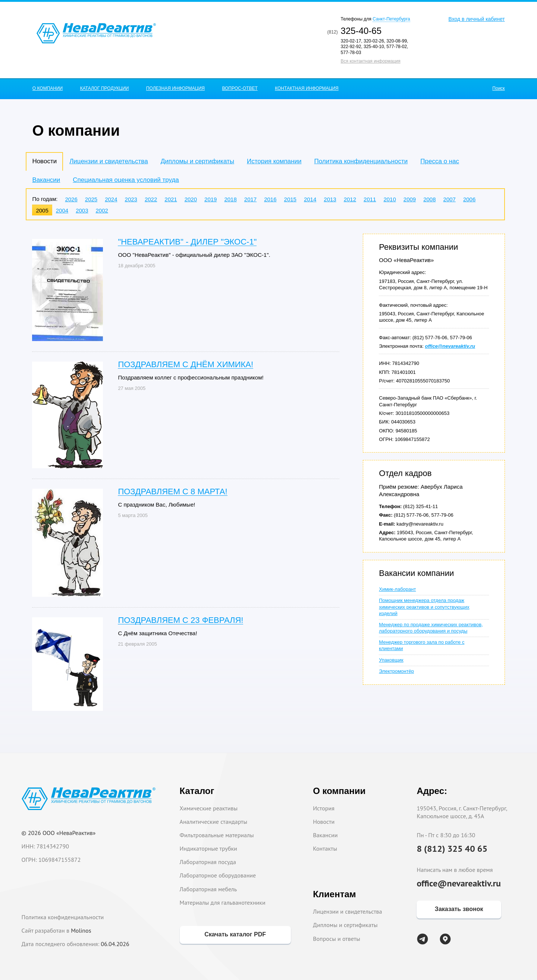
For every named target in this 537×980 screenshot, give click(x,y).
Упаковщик (391, 660)
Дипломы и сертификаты (197, 161)
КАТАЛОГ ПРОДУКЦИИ (105, 88)
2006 (469, 199)
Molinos (81, 930)
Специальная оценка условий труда (126, 180)
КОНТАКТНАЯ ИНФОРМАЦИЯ (307, 88)
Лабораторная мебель (208, 889)
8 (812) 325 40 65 (452, 849)
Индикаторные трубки (208, 848)
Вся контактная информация (371, 61)
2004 (62, 210)
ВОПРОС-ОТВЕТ (240, 88)
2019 (211, 199)
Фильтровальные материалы (217, 835)
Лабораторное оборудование (218, 875)
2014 (310, 199)
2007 (450, 199)
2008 (429, 199)
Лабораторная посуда (208, 862)
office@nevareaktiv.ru (459, 883)
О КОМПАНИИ (48, 88)
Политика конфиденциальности (361, 161)
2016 (270, 199)
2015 (290, 199)
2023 (131, 199)
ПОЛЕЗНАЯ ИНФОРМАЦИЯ (175, 88)
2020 (191, 199)
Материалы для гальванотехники (223, 902)
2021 (171, 199)
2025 (91, 199)
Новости (324, 822)
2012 (350, 199)
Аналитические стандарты (213, 822)
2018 (230, 199)
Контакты (325, 848)
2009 (410, 199)
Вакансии (46, 180)
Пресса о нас (440, 161)
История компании (274, 161)
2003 (82, 210)
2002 (102, 210)
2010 (390, 199)
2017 (250, 199)
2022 (151, 199)
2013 (330, 199)
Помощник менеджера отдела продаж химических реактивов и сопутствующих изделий (424, 607)
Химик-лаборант (397, 589)
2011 (370, 199)
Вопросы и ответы (337, 939)
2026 (71, 199)
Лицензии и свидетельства (109, 161)
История (324, 808)
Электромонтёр (396, 671)
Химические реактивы (209, 808)
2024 (111, 199)
